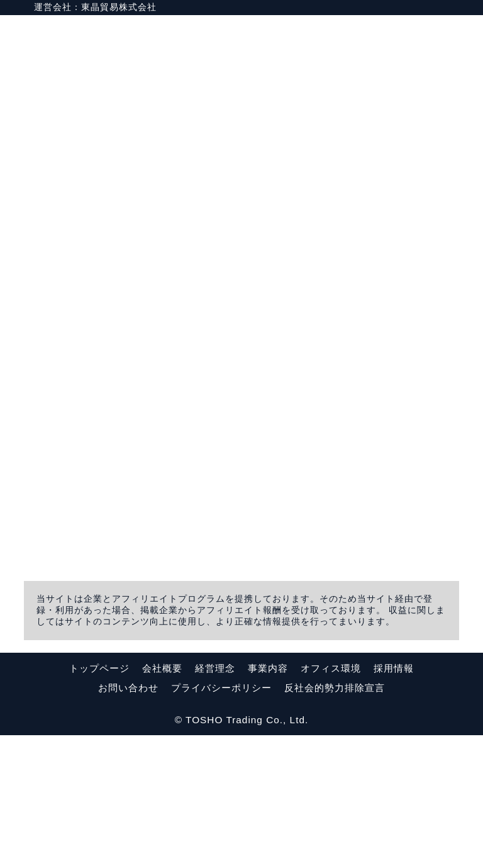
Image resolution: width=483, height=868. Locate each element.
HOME (366, 35)
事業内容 (268, 801)
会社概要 (162, 801)
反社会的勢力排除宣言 (335, 820)
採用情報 (394, 801)
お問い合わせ (128, 820)
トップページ (99, 801)
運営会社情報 (431, 35)
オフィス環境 (331, 801)
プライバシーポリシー (221, 820)
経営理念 (215, 801)
